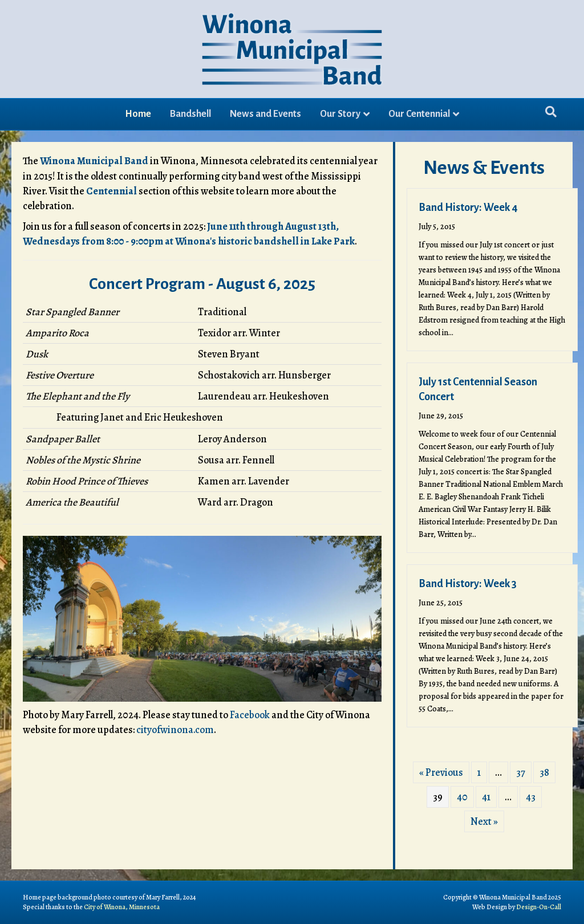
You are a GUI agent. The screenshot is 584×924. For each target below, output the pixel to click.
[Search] (551, 112)
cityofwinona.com (175, 730)
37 (521, 772)
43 (531, 797)
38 (544, 772)
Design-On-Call (539, 907)
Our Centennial (419, 114)
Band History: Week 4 (468, 207)
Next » (484, 821)
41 (486, 797)
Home (138, 114)
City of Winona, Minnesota (122, 907)
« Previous (441, 772)
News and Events (265, 114)
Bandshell (190, 114)
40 (462, 797)
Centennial (111, 191)
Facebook (250, 715)
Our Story (340, 114)
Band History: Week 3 (468, 584)
